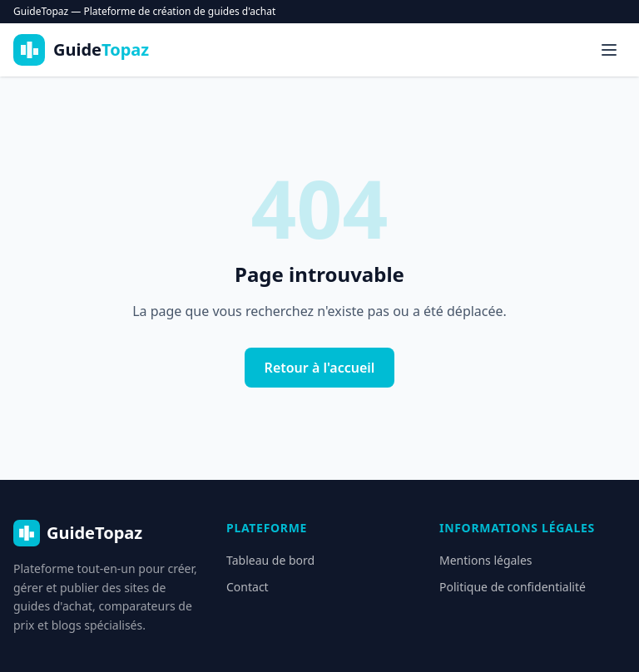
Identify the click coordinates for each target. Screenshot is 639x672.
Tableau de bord (270, 560)
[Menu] (609, 50)
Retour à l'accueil (320, 368)
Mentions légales (486, 560)
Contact (248, 587)
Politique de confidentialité (513, 587)
